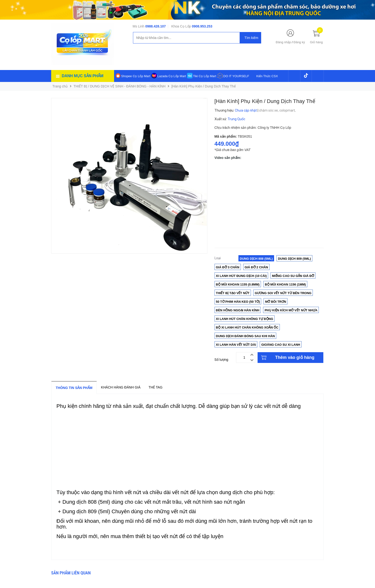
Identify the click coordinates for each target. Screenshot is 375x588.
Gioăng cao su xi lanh (281, 345)
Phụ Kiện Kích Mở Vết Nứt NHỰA (291, 310)
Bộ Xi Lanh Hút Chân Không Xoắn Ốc (247, 327)
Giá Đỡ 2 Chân (256, 267)
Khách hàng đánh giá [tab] (121, 387)
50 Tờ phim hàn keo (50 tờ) (238, 302)
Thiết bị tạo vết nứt (233, 293)
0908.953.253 (202, 26)
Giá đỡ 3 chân (228, 267)
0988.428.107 (155, 26)
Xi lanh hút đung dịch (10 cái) (241, 276)
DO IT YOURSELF (236, 76)
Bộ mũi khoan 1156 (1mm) (285, 284)
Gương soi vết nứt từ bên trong (283, 293)
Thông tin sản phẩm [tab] (74, 388)
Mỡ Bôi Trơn (276, 302)
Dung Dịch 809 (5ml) (294, 259)
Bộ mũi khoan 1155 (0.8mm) (238, 284)
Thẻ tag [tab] (155, 387)
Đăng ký (299, 42)
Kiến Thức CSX (267, 76)
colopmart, (288, 110)
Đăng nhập (283, 42)
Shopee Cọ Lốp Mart (136, 76)
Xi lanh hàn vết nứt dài (236, 345)
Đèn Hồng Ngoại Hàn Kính (238, 310)
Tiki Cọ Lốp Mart (204, 76)
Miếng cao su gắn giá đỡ (293, 276)
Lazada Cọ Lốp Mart (172, 76)
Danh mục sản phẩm (83, 76)
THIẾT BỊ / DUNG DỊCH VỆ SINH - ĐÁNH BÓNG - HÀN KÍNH (120, 86)
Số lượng (221, 360)
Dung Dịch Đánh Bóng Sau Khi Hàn (245, 336)
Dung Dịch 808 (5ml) (256, 259)
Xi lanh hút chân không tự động (245, 319)
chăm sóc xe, (269, 110)
